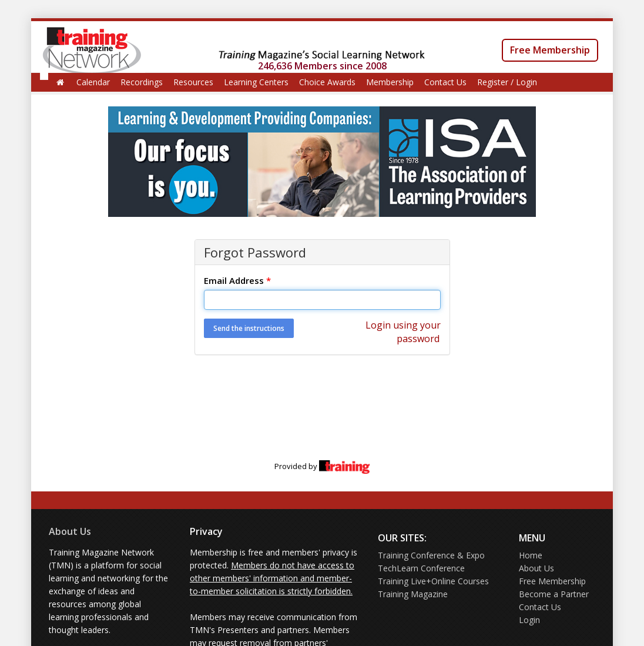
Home (531, 555)
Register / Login (507, 82)
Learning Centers (256, 82)
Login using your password (403, 332)
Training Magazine (413, 594)
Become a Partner (554, 594)
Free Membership (550, 50)
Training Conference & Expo (431, 555)
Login (529, 620)
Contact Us (445, 82)
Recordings (142, 82)
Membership (390, 82)
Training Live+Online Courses (433, 581)
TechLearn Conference (421, 568)
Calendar (93, 82)
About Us (70, 531)
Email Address (237, 280)
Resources (193, 82)
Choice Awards (327, 82)
